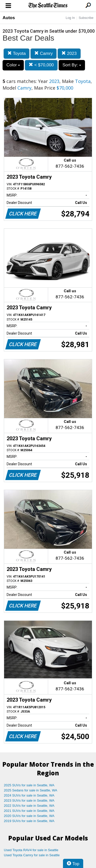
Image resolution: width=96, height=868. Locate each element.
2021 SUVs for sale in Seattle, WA (29, 811)
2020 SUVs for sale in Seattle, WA (29, 816)
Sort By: (72, 65)
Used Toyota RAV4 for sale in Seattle (31, 850)
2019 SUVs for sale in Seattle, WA (29, 821)
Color (13, 65)
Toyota (17, 53)
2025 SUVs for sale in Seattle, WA (29, 785)
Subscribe (86, 18)
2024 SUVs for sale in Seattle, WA (29, 795)
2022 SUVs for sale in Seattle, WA (29, 806)
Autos (9, 18)
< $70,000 (41, 65)
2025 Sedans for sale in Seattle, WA (30, 790)
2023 (69, 53)
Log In (70, 18)
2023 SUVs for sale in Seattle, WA (29, 800)
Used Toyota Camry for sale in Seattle (32, 855)
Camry (44, 53)
